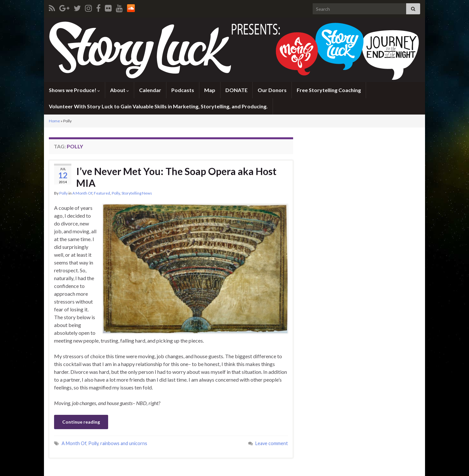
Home (54, 121)
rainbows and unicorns (124, 443)
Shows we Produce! (74, 90)
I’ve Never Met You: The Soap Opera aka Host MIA (176, 177)
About (120, 90)
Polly (64, 193)
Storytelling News (137, 193)
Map (210, 90)
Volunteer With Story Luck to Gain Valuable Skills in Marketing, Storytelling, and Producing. (158, 106)
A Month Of (82, 193)
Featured (102, 193)
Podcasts (183, 90)
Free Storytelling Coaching (329, 90)
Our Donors (272, 90)
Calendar (150, 90)
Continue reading (81, 422)
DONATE (236, 90)
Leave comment (272, 443)
